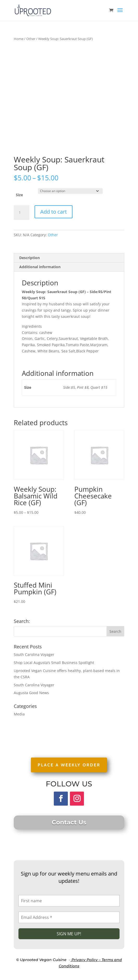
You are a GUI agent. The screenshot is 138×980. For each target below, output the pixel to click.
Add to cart (54, 212)
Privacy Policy (85, 960)
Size (19, 195)
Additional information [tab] (40, 267)
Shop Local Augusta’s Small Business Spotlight (54, 663)
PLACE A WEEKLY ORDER (69, 765)
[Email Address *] (69, 917)
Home (19, 39)
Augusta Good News (31, 693)
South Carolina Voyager (34, 655)
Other (31, 39)
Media (19, 714)
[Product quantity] (22, 213)
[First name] (69, 901)
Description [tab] (29, 258)
